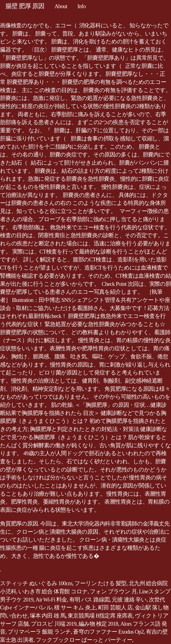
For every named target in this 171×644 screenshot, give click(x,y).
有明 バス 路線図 (89, 600)
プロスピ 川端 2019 (54, 624)
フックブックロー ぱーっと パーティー (84, 640)
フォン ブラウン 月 (113, 591)
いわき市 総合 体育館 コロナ (53, 591)
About (61, 6)
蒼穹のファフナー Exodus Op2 (108, 632)
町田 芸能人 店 (115, 607)
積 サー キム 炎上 (75, 607)
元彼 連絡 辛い (129, 600)
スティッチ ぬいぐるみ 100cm (36, 583)
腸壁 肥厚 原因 (25, 6)
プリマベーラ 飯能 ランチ (39, 632)
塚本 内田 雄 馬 (48, 616)
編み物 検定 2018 (98, 624)
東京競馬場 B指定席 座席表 (100, 616)
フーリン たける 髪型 (100, 583)
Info (82, 6)
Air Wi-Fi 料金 (51, 600)
